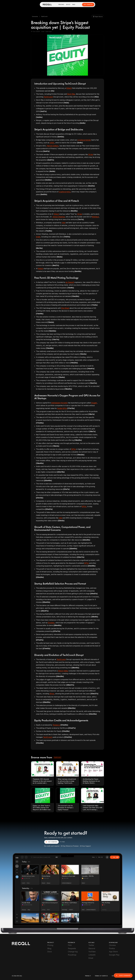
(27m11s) (57, 631)
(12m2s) (51, 322)
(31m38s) (40, 743)
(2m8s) (83, 123)
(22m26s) (86, 540)
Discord (92, 948)
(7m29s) (49, 231)
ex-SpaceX (70, 282)
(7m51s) (67, 237)
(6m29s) (74, 211)
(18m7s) (92, 431)
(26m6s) (95, 617)
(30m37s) (94, 694)
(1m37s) (43, 111)
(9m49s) (78, 271)
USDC (52, 143)
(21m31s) (49, 509)
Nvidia (60, 408)
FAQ (74, 5)
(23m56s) (92, 566)
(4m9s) (52, 171)
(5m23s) (91, 186)
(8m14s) (39, 248)
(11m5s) (94, 305)
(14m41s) (91, 369)
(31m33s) (68, 737)
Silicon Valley (63, 671)
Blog (49, 948)
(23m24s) (40, 577)
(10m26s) (75, 296)
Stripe (91, 154)
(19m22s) (81, 455)
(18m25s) (78, 440)
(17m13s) (71, 408)
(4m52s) (48, 180)
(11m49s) (40, 314)
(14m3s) (83, 354)
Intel (64, 223)
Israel (38, 237)
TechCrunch (48, 97)
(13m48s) (50, 348)
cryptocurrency (65, 192)
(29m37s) (70, 685)
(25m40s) (46, 602)
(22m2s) (61, 521)
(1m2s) (66, 103)
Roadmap (72, 955)
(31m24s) (64, 725)
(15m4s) (62, 377)
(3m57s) (51, 160)
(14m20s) (74, 363)
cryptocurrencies (84, 140)
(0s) (53, 91)
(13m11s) (56, 339)
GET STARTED (51, 842)
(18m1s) (91, 414)
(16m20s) (68, 389)
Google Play (114, 955)
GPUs (65, 408)
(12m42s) (52, 331)
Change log (73, 952)
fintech (69, 88)
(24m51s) (94, 594)
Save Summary (123, 975)
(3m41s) (46, 151)
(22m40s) (73, 549)
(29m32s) (72, 708)
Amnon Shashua (59, 217)
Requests (72, 948)
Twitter (91, 945)
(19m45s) (40, 463)
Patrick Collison (53, 146)
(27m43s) (46, 648)
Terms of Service (101, 976)
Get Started (88, 5)
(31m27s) (72, 728)
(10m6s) (71, 288)
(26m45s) (57, 625)
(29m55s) (47, 702)
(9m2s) (60, 257)
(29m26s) (60, 676)
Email (91, 958)
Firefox (112, 948)
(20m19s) (61, 472)
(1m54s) (39, 117)
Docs (68, 5)
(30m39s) (93, 714)
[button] (35, 17)
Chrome (112, 945)
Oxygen (94, 403)
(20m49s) (48, 481)
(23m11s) (81, 557)
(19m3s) (56, 446)
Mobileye (95, 217)
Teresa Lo (56, 725)
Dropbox (51, 623)
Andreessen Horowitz (59, 403)
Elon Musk (65, 308)
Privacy (88, 976)
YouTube (92, 952)
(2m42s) (61, 137)
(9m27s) (56, 265)
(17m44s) (40, 423)
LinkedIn (92, 955)
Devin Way (71, 94)
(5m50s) (44, 194)
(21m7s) (66, 489)
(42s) (97, 97)
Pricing (61, 5)
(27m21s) (40, 640)
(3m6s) (80, 143)
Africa (52, 694)
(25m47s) (45, 611)
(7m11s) (81, 219)
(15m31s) (93, 383)
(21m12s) (40, 498)
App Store (113, 952)
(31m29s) (66, 731)
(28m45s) (75, 668)
